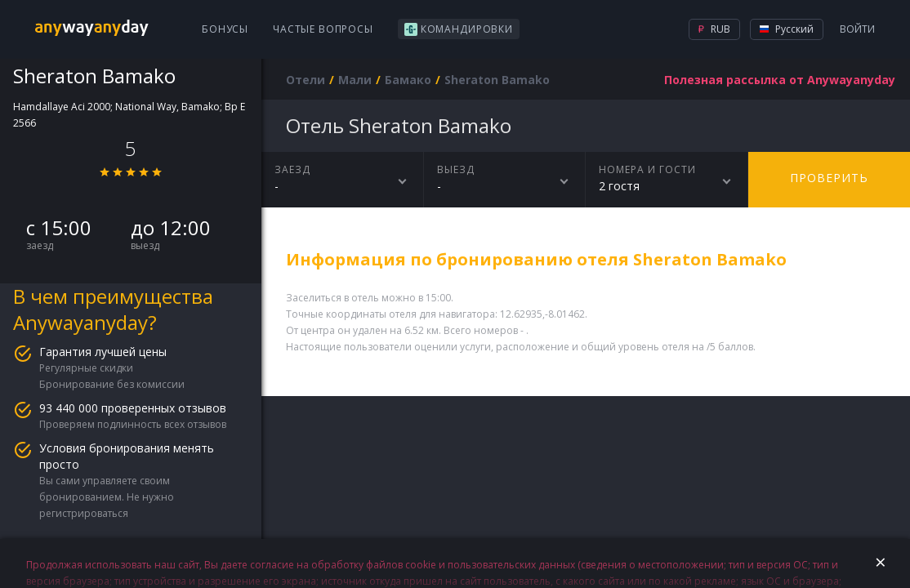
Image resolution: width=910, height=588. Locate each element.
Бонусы (225, 29)
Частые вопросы (323, 29)
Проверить (829, 178)
